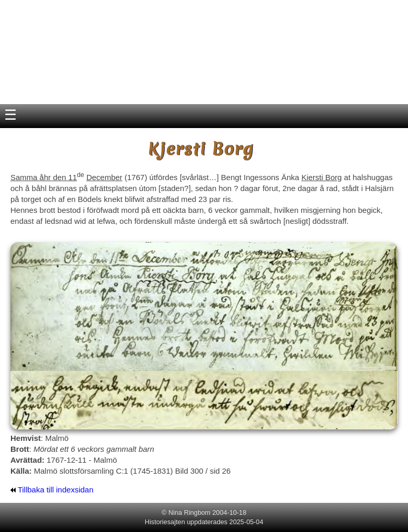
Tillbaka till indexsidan (52, 490)
